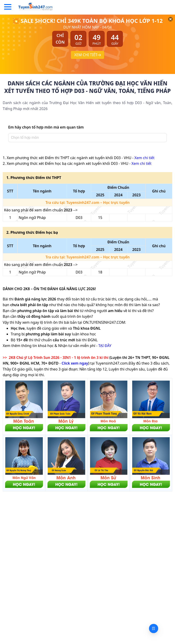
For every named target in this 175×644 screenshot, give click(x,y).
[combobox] (86, 138)
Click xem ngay (75, 363)
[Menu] (8, 7)
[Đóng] (166, 24)
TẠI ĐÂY (105, 346)
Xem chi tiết (144, 158)
